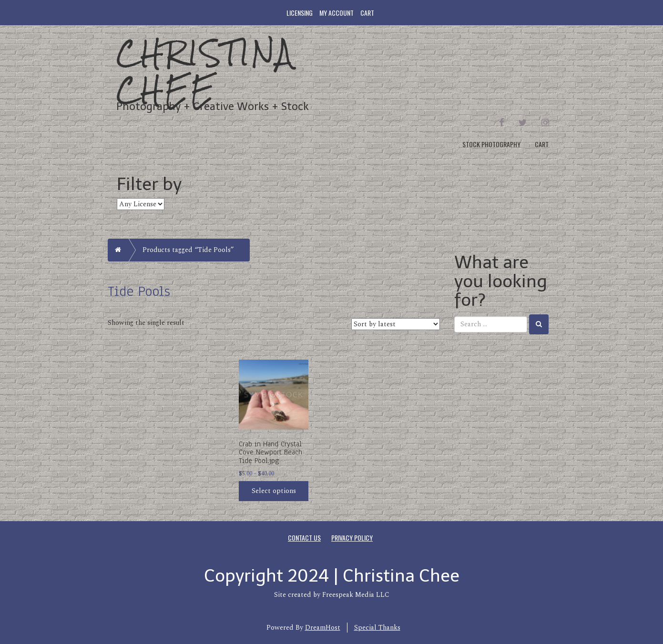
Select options (274, 491)
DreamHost (323, 628)
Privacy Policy (352, 538)
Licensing (300, 13)
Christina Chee (205, 71)
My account (337, 13)
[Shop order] (396, 324)
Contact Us (304, 538)
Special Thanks (377, 628)
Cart (367, 13)
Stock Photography (491, 144)
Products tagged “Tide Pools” (188, 250)
